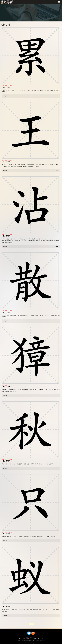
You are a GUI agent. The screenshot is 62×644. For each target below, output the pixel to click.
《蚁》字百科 (6, 606)
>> (32, 624)
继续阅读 (5, 96)
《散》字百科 (6, 312)
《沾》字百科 (6, 236)
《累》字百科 (6, 87)
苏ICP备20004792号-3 (31, 637)
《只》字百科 (6, 534)
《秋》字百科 (6, 461)
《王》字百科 (6, 162)
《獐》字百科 (6, 387)
